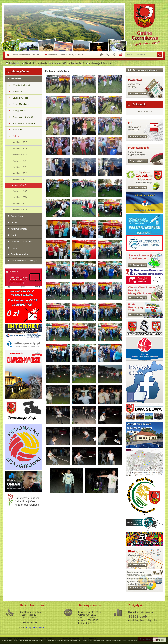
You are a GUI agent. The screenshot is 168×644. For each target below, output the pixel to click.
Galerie (44, 63)
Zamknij (160, 640)
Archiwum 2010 (59, 63)
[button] (58, 93)
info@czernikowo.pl (35, 627)
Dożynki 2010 (78, 63)
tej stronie (78, 641)
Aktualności (30, 63)
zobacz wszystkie (145, 111)
